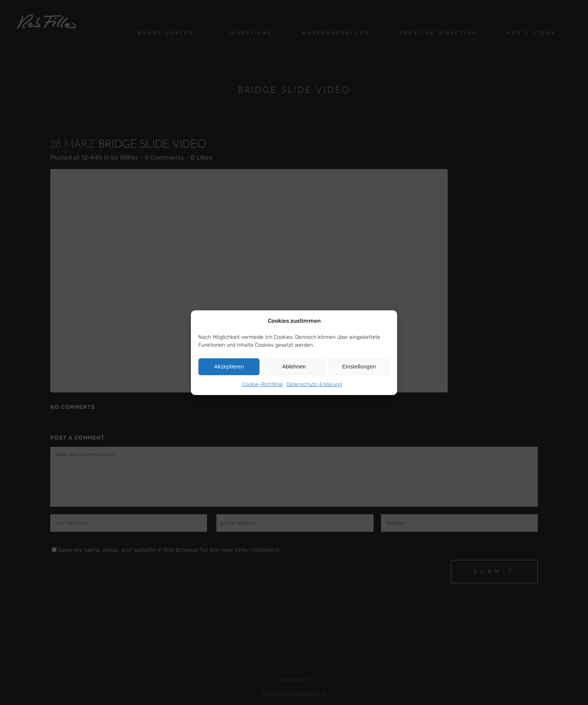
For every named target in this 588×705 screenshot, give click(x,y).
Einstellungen (359, 366)
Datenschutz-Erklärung (314, 384)
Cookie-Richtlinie (262, 384)
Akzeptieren (229, 366)
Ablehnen (294, 366)
